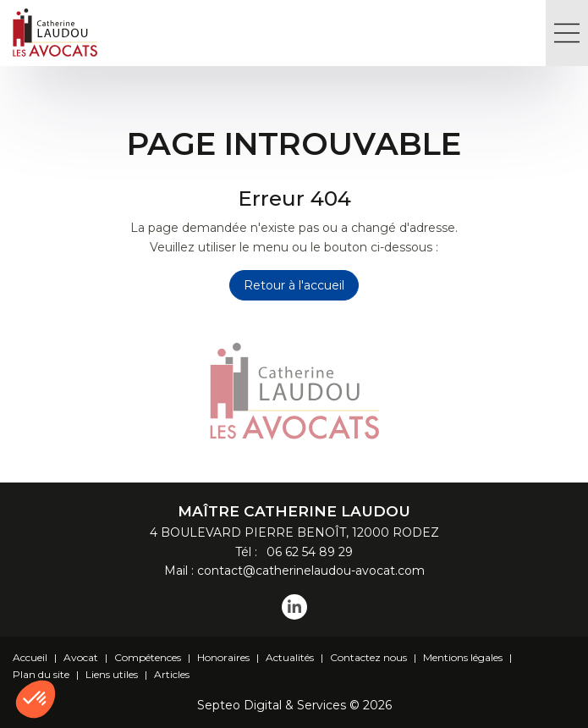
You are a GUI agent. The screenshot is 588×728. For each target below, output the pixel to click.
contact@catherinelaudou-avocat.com (311, 571)
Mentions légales (463, 657)
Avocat (81, 657)
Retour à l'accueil (294, 285)
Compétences (148, 657)
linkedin (294, 607)
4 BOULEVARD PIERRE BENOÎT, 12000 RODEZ (294, 532)
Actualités (290, 657)
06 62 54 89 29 (307, 552)
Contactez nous (368, 657)
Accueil (30, 657)
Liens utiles (112, 674)
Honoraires (223, 657)
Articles (172, 674)
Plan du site (41, 674)
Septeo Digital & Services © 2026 (294, 705)
